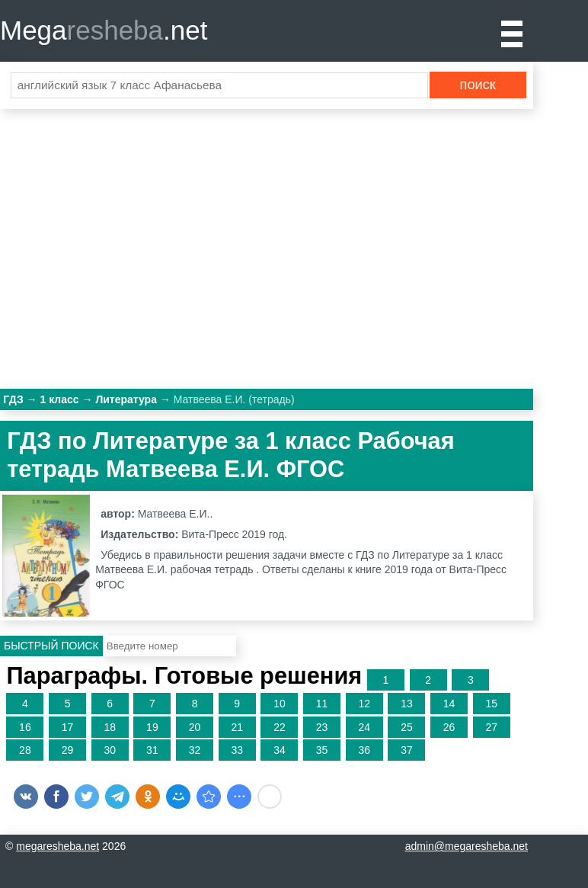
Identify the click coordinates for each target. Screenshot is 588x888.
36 (364, 750)
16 (25, 727)
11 (322, 704)
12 (364, 704)
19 (152, 727)
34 (280, 750)
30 (110, 750)
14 (449, 704)
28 (25, 750)
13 (407, 704)
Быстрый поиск (51, 646)
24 (364, 727)
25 (407, 727)
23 (322, 727)
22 (280, 727)
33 (237, 750)
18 (110, 727)
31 (152, 750)
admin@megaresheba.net (467, 846)
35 (322, 750)
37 (407, 750)
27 (491, 727)
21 (237, 727)
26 (449, 727)
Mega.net (104, 30)
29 (68, 750)
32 (195, 750)
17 (68, 727)
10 (280, 704)
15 (491, 704)
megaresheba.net (58, 846)
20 (195, 727)
